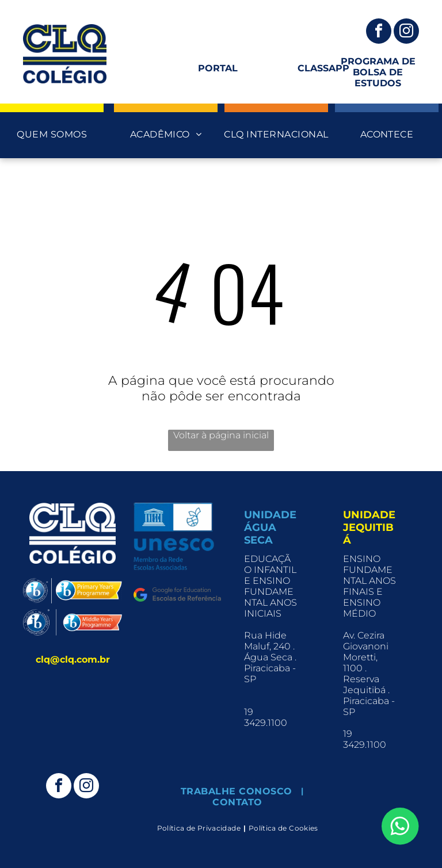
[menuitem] (52, 134)
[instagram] (406, 32)
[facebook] (379, 32)
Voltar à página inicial (221, 435)
